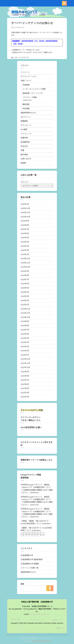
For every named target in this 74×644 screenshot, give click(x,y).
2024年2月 (25, 300)
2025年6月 (25, 233)
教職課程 (24, 121)
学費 (22, 150)
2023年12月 (25, 309)
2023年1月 (25, 355)
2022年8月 (25, 376)
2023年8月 (25, 326)
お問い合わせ (26, 159)
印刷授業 (26, 85)
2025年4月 (25, 242)
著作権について (57, 620)
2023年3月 (25, 347)
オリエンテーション (29, 76)
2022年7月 (25, 380)
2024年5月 (25, 288)
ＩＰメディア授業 (30, 97)
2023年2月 (25, 351)
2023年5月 (25, 338)
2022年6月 (25, 384)
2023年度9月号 (24, 58)
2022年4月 (25, 393)
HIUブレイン (26, 117)
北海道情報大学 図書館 (30, 564)
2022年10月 (25, 367)
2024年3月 (25, 296)
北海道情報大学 (27, 555)
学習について (26, 81)
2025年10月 (25, 217)
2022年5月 (25, 388)
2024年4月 (25, 292)
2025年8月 (25, 225)
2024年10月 (25, 267)
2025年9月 (25, 221)
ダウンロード (26, 125)
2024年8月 (25, 275)
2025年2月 (25, 250)
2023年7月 (25, 330)
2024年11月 (25, 263)
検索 (22, 584)
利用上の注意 (16, 619)
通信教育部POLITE (28, 113)
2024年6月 (25, 284)
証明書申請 (25, 142)
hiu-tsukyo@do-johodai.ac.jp (40, 614)
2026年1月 (25, 204)
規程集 (23, 163)
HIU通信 (24, 129)
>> (43, 534)
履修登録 (26, 104)
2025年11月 (25, 212)
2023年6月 (25, 334)
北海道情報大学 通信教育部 (31, 559)
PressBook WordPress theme (41, 641)
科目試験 (26, 109)
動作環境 (24, 155)
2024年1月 (25, 305)
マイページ (25, 72)
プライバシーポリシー (36, 620)
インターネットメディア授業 (34, 89)
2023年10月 (25, 317)
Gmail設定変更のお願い (31, 427)
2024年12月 (25, 259)
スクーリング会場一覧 (30, 568)
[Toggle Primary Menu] (64, 3)
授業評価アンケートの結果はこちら (37, 460)
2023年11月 (25, 313)
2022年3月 (25, 397)
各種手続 (24, 138)
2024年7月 (25, 279)
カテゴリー (25, 182)
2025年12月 (25, 208)
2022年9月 (25, 372)
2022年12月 (25, 359)
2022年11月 (25, 363)
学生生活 (24, 146)
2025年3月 (25, 246)
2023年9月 (25, 321)
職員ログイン (61, 628)
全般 (16, 58)
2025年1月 (25, 254)
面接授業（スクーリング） (33, 93)
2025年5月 (25, 238)
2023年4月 (25, 342)
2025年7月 (25, 229)
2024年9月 (25, 271)
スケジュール (26, 134)
